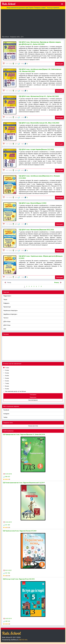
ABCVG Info (23, 640)
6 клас (7, 381)
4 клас (7, 376)
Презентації (7, 307)
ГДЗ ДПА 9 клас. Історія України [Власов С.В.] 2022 (36, 149)
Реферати (6, 303)
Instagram (6, 414)
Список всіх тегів (33, 426)
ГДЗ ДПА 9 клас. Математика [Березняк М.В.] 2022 (36, 230)
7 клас (7, 383)
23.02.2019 (8, 522)
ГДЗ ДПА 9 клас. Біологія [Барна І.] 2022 (33, 203)
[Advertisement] (33, 23)
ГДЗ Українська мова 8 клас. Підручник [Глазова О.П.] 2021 (20, 531)
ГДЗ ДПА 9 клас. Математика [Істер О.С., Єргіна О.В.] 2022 (39, 96)
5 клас (7, 378)
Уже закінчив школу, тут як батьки (15, 391)
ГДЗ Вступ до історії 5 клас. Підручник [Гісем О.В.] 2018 (19, 579)
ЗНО (5, 329)
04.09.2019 (8, 619)
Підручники (7, 296)
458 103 (7, 621)
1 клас (7, 368)
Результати (33, 397)
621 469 (7, 525)
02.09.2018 (8, 474)
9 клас (7, 389)
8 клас (7, 386)
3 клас (7, 373)
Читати (6, 318)
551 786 (7, 573)
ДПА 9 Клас (7, 325)
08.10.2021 (8, 570)
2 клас (7, 370)
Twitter (5, 417)
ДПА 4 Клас (7, 322)
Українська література (11, 310)
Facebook (6, 410)
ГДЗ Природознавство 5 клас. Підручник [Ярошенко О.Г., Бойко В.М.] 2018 (24, 434)
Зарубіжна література (10, 314)
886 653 (7, 477)
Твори (5, 300)
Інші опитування (33, 400)
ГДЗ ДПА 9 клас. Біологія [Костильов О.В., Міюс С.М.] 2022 (39, 123)
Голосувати (33, 395)
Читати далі (59, 64)
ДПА (16, 64)
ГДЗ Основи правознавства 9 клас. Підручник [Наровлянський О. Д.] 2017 (24, 483)
